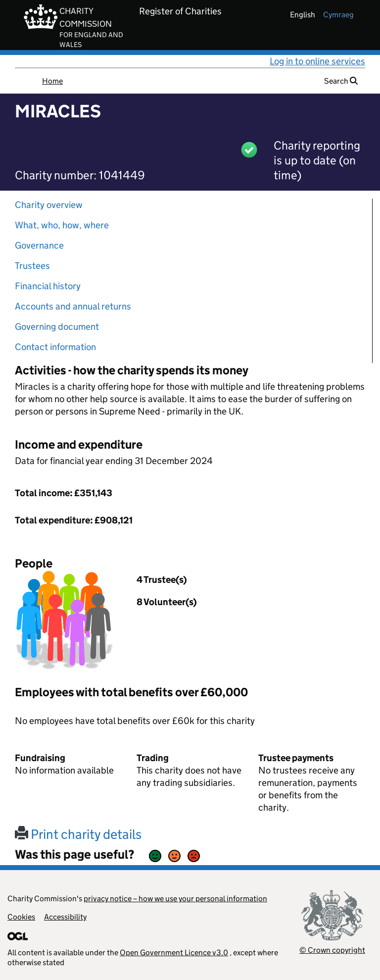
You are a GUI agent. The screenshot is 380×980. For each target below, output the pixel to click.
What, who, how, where (62, 225)
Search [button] (341, 81)
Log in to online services (317, 61)
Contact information (55, 347)
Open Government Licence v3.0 (174, 953)
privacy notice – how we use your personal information (175, 899)
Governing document (57, 327)
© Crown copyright (332, 950)
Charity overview (49, 205)
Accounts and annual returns (73, 306)
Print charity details (78, 834)
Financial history (48, 286)
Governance (39, 245)
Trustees (32, 266)
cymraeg (338, 15)
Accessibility (65, 917)
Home (52, 81)
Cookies (21, 917)
